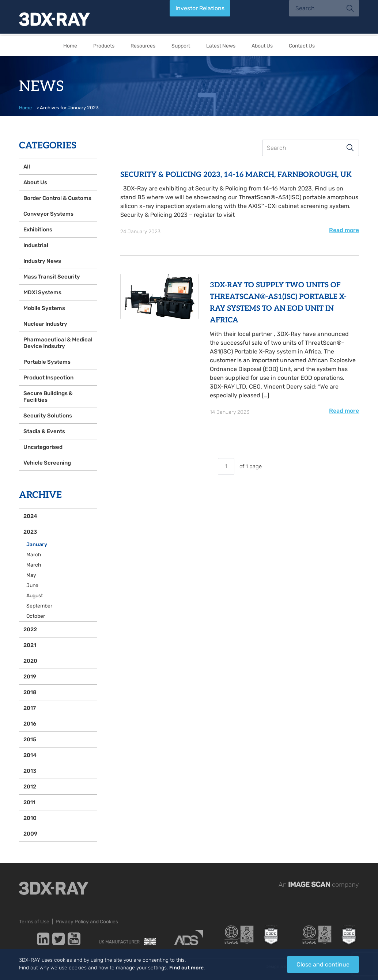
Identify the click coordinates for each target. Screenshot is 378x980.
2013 (30, 771)
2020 (30, 661)
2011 (29, 802)
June (32, 585)
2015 (30, 739)
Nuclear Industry (45, 324)
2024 (30, 516)
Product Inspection (48, 378)
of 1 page (240, 466)
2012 (30, 787)
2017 (30, 708)
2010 (30, 818)
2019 (30, 677)
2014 (30, 755)
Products (104, 46)
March (34, 555)
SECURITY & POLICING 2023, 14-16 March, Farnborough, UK (236, 175)
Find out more (186, 968)
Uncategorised (43, 447)
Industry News (42, 261)
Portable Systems (47, 362)
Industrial (36, 245)
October (36, 616)
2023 (30, 532)
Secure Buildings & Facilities (48, 397)
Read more (344, 230)
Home (70, 46)
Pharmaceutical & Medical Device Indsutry (58, 343)
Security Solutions (48, 416)
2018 (30, 692)
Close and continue (323, 964)
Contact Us (302, 46)
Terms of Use (34, 922)
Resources (143, 46)
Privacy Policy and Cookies (87, 922)
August (35, 596)
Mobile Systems (44, 308)
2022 (30, 629)
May (31, 575)
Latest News (221, 46)
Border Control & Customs (57, 198)
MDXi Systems (42, 292)
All (27, 167)
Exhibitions (38, 230)
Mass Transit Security (52, 277)
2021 (30, 645)
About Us (262, 46)
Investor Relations (200, 8)
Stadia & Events (44, 431)
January (37, 544)
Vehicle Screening (47, 463)
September (39, 606)
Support (181, 46)
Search (350, 148)
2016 (30, 724)
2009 (30, 834)
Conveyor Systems (48, 214)
